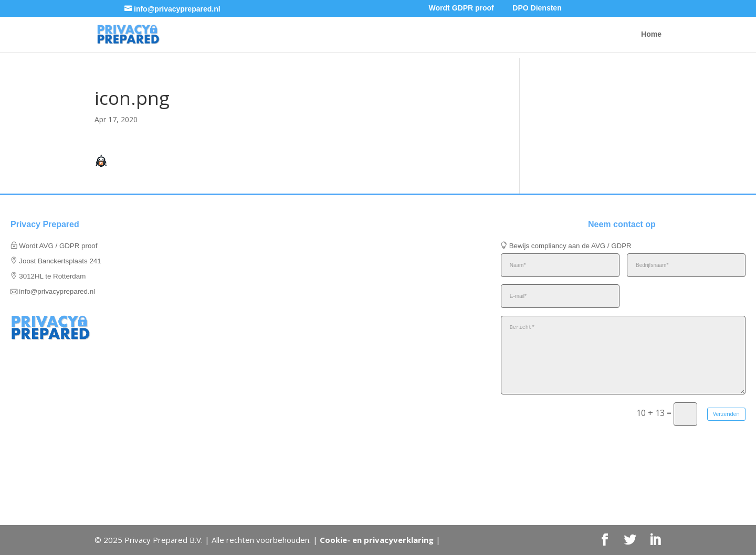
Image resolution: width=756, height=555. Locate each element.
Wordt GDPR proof (461, 8)
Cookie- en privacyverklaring (377, 540)
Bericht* (623, 355)
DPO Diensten (537, 8)
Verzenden (726, 414)
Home (651, 34)
